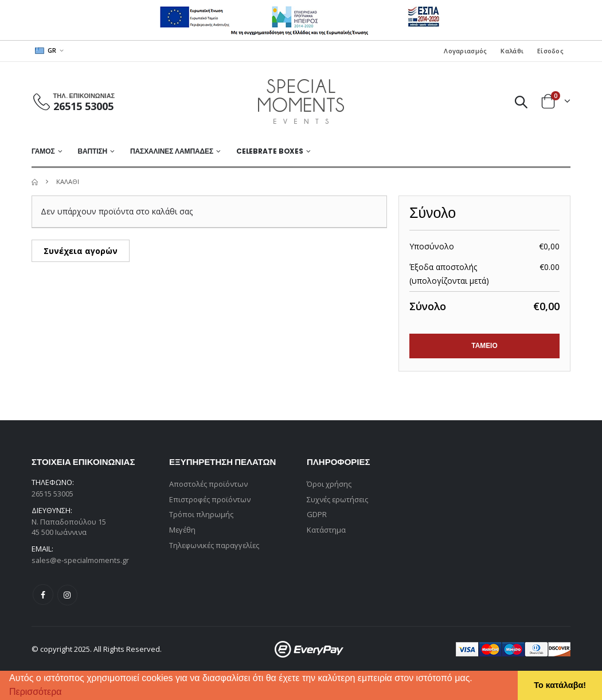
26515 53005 (83, 106)
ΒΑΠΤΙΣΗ (92, 151)
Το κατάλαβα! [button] (560, 685)
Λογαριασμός (465, 51)
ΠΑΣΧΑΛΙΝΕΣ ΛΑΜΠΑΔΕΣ (172, 151)
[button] (66, 693)
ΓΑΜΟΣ (43, 151)
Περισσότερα (36, 692)
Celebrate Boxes (270, 151)
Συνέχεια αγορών (81, 251)
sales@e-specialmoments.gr (81, 561)
